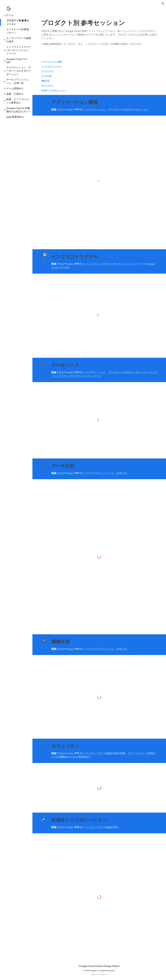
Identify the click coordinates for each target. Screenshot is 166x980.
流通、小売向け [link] (15, 94)
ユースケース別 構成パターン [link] (18, 31)
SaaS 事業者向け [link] (15, 117)
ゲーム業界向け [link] (15, 88)
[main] (99, 32)
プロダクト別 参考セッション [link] (18, 22)
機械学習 (45, 81)
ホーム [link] (10, 15)
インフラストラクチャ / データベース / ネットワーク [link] (19, 50)
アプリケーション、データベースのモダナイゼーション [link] (19, 71)
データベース (47, 71)
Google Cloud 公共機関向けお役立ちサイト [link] (19, 110)
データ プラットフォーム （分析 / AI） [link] (18, 81)
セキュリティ (47, 86)
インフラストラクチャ (52, 66)
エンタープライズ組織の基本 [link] (19, 40)
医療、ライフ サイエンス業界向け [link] (18, 101)
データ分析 (46, 76)
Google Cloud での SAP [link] (17, 61)
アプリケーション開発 (52, 62)
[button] (163, 4)
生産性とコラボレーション (54, 90)
